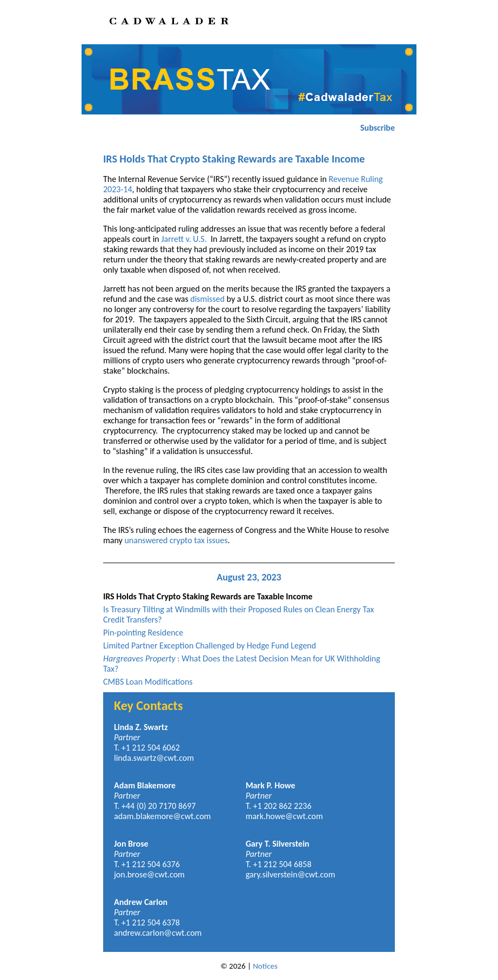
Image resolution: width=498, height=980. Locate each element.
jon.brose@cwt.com (149, 874)
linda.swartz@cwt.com (154, 758)
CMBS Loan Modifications (148, 682)
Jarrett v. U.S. (184, 239)
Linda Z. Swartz (141, 727)
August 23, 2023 (249, 577)
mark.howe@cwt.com (284, 816)
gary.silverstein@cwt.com (291, 874)
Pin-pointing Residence (143, 633)
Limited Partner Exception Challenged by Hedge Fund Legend (210, 646)
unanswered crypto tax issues (176, 540)
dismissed (207, 299)
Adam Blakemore (145, 785)
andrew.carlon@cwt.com (158, 933)
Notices (265, 966)
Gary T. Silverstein (278, 844)
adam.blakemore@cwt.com (162, 816)
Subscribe (378, 128)
